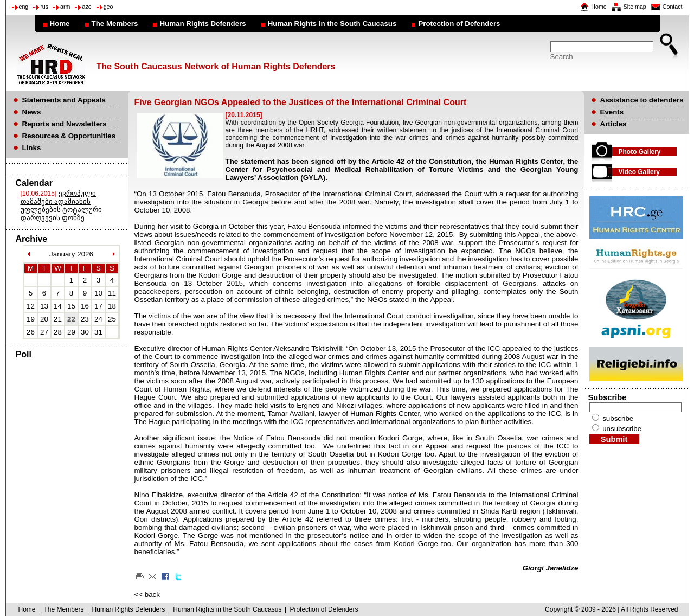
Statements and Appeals (64, 100)
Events (612, 112)
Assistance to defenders (642, 100)
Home (599, 7)
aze (86, 7)
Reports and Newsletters (65, 124)
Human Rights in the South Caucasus (332, 24)
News (32, 112)
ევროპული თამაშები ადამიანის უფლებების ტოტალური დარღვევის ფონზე (62, 206)
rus (44, 7)
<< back (147, 595)
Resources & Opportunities (69, 136)
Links (32, 148)
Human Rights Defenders (203, 24)
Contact (673, 7)
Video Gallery (639, 172)
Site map (635, 7)
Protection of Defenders (459, 24)
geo (108, 7)
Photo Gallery (640, 152)
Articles (613, 124)
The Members (115, 24)
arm (65, 7)
